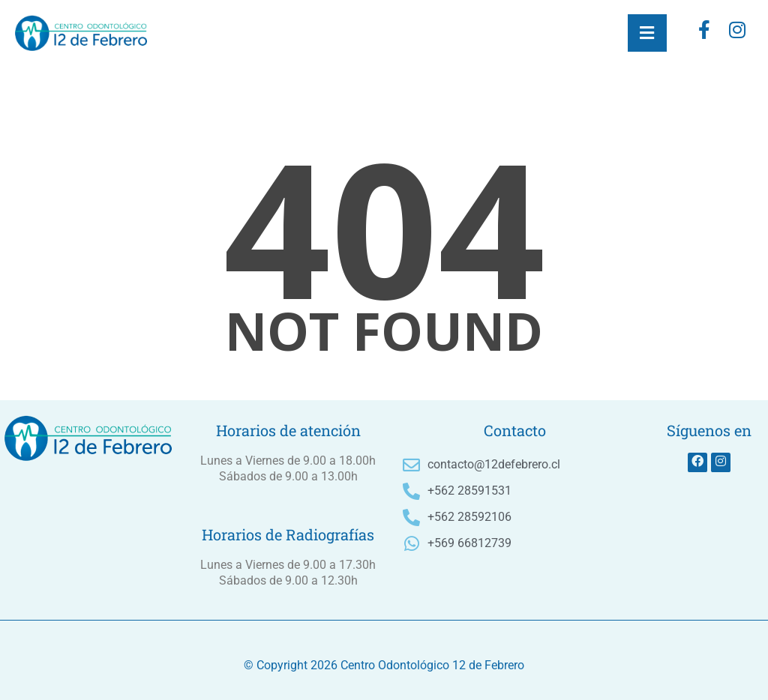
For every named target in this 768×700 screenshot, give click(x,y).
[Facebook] (704, 33)
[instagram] (737, 33)
